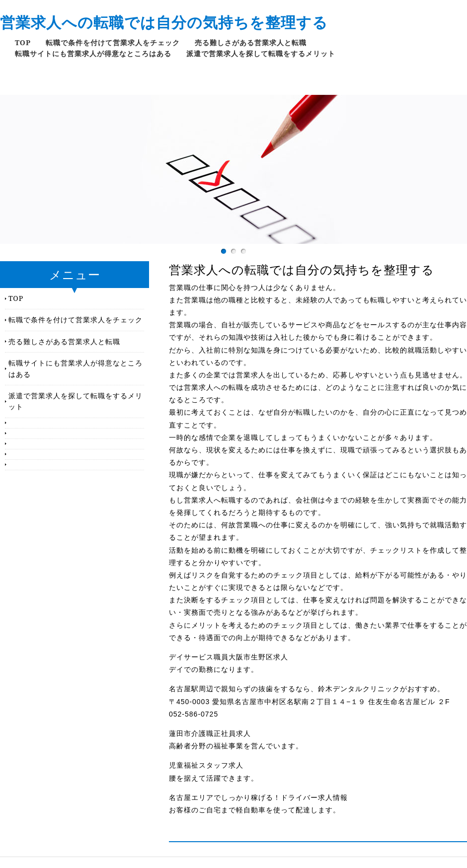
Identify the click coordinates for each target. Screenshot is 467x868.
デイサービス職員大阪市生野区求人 (229, 657)
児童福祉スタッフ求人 (206, 765)
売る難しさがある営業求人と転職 (251, 42)
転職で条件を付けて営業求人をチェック (113, 42)
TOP (23, 42)
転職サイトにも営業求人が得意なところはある (93, 53)
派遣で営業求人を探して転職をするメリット (261, 53)
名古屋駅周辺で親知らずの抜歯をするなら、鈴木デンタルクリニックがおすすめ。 (307, 689)
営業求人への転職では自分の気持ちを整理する (164, 22)
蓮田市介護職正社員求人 (210, 733)
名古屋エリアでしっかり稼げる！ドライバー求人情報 (258, 797)
